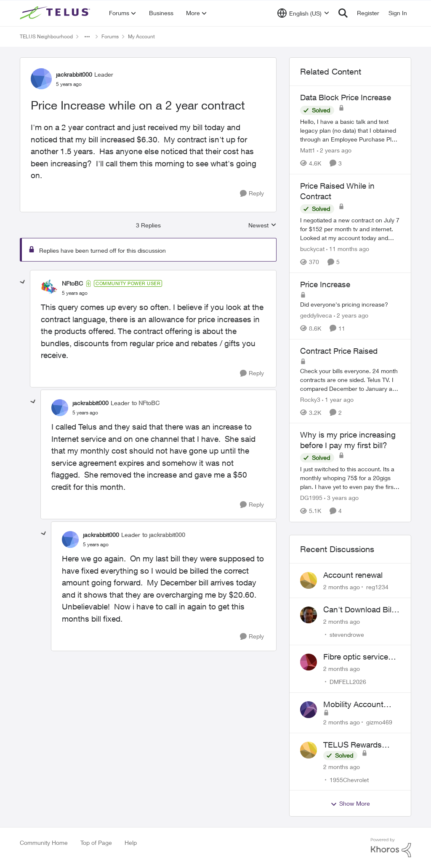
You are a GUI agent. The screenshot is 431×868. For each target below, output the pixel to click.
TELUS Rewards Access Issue (353, 745)
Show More (350, 804)
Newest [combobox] (262, 226)
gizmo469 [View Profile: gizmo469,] (379, 722)
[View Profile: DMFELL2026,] (309, 662)
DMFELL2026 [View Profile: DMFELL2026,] (348, 682)
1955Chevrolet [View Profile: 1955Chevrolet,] (349, 779)
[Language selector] (303, 13)
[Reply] (252, 194)
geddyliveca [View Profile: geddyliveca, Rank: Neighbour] (316, 315)
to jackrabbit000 (164, 535)
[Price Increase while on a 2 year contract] (75, 293)
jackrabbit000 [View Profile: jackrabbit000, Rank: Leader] (74, 74)
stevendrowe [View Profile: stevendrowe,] (347, 634)
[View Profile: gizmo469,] (309, 710)
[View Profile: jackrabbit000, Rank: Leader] (41, 79)
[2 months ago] (342, 587)
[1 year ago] (338, 399)
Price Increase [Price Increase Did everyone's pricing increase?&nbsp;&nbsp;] (325, 284)
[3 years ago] (341, 498)
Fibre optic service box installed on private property (356, 657)
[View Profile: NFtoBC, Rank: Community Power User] (49, 288)
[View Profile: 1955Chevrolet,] (309, 750)
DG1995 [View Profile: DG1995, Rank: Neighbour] (311, 498)
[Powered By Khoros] (391, 848)
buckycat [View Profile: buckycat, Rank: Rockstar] (312, 249)
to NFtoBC (146, 403)
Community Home (44, 843)
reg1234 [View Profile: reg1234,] (377, 587)
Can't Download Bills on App (360, 610)
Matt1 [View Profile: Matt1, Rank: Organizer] (308, 150)
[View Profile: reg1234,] (309, 580)
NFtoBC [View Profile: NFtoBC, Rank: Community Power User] (72, 283)
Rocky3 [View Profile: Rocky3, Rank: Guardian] (310, 399)
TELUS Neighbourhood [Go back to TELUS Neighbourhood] (46, 36)
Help (131, 843)
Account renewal (353, 575)
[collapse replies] (23, 282)
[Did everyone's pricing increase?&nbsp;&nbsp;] (350, 304)
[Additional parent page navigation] (87, 37)
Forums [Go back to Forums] (110, 36)
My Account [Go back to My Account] (141, 36)
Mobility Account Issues (353, 705)
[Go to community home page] (56, 13)
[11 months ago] (348, 249)
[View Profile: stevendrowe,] (309, 615)
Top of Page (96, 843)
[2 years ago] (334, 150)
